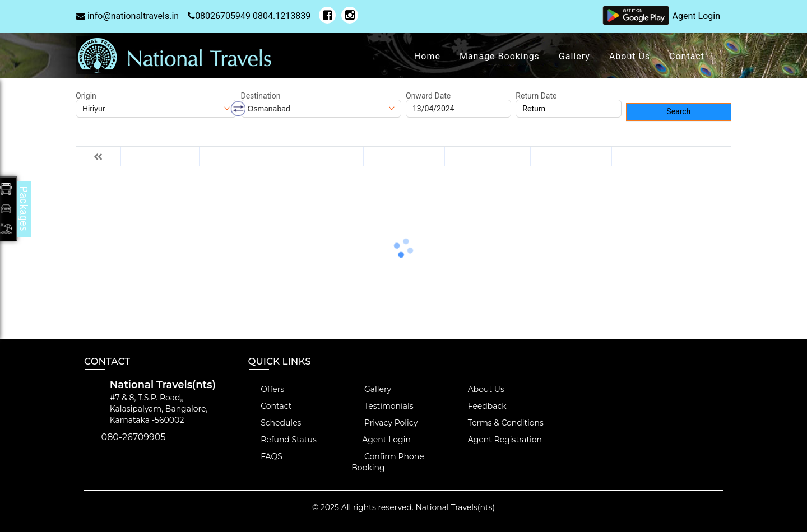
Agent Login (696, 16)
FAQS (265, 456)
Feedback (481, 406)
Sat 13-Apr (160, 156)
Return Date (536, 96)
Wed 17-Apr (488, 156)
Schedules (275, 423)
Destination (261, 96)
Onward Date (428, 96)
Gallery (574, 56)
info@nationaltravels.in (127, 16)
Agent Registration (498, 440)
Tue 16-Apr (404, 156)
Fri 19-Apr (650, 156)
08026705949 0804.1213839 (249, 16)
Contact (687, 56)
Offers (266, 389)
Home (427, 56)
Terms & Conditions (499, 423)
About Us (630, 56)
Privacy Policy (384, 423)
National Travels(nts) (455, 507)
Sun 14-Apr (239, 156)
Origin (86, 96)
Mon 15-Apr (321, 156)
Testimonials (382, 406)
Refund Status (282, 440)
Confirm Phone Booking (388, 462)
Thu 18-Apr (571, 156)
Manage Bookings (500, 56)
